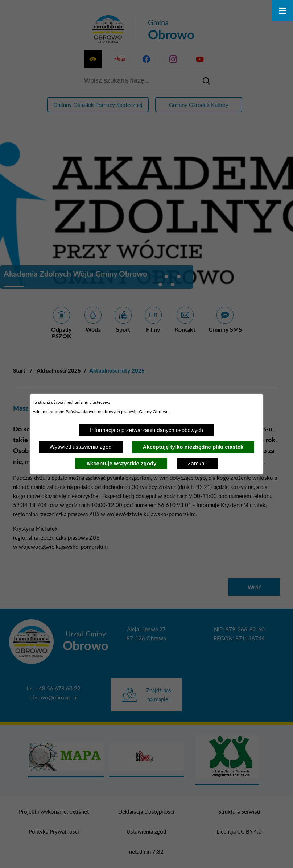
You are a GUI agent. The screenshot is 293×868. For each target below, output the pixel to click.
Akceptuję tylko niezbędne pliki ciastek (193, 447)
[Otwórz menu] (282, 11)
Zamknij (197, 463)
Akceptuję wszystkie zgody (121, 463)
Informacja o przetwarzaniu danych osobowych (146, 430)
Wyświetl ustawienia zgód (81, 447)
